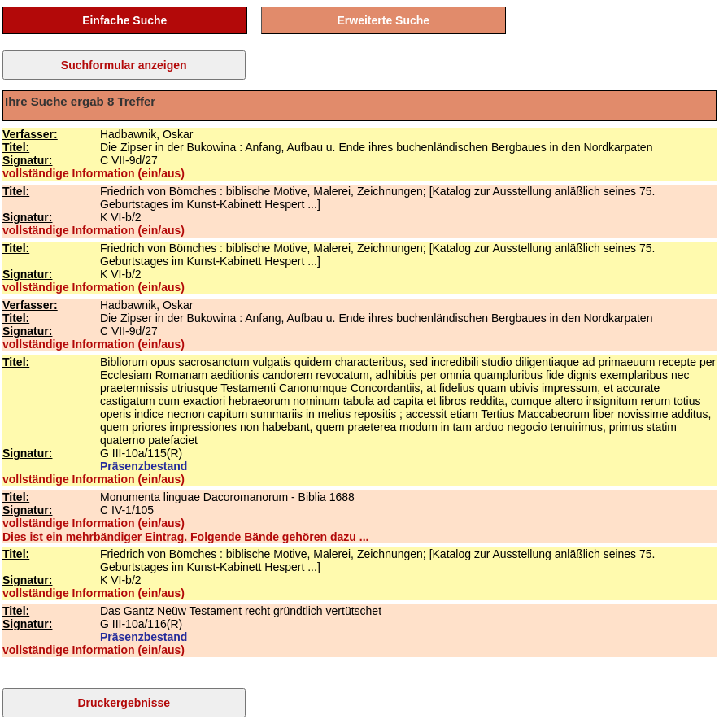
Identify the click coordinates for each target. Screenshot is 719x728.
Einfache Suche (124, 20)
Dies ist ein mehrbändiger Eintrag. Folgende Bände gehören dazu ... (185, 537)
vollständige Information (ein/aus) (94, 173)
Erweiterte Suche (384, 20)
